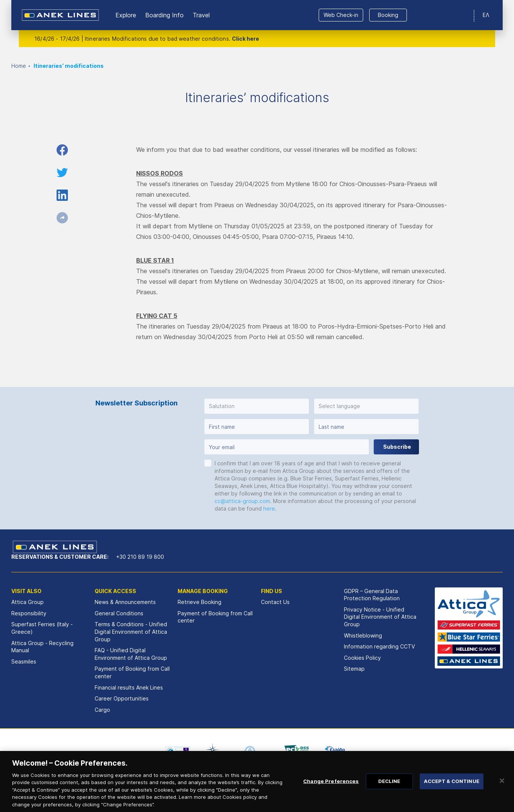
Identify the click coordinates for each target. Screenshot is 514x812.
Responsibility (29, 613)
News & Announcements (125, 602)
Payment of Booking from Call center (132, 672)
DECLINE (389, 789)
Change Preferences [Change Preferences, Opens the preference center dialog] (331, 789)
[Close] (502, 789)
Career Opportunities (122, 698)
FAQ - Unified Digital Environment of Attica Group (131, 654)
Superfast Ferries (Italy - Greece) (42, 628)
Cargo (102, 710)
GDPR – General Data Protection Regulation (372, 595)
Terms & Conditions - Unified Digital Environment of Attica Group (131, 632)
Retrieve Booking (199, 602)
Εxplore (126, 15)
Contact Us (275, 602)
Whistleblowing (363, 635)
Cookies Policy (362, 658)
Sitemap (354, 669)
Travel (201, 15)
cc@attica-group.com (242, 501)
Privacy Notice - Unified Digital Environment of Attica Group (380, 617)
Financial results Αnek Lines (129, 687)
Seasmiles (24, 661)
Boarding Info (164, 15)
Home (19, 66)
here (269, 508)
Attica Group (28, 602)
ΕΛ (486, 15)
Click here (245, 39)
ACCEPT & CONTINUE (452, 789)
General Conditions (119, 613)
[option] (178, 751)
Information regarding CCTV (379, 646)
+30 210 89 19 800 (140, 557)
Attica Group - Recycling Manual (42, 647)
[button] (257, 406)
